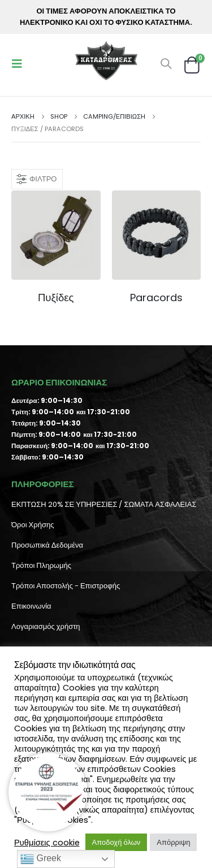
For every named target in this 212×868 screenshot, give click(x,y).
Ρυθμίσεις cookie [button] (47, 843)
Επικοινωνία (31, 606)
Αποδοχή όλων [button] (116, 842)
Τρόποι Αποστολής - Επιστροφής (66, 586)
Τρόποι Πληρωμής (41, 565)
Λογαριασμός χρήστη (46, 626)
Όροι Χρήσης (33, 525)
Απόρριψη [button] (173, 842)
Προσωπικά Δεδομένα (47, 545)
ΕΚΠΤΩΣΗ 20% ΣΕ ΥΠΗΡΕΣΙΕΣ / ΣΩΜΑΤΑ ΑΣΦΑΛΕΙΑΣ (104, 504)
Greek (41, 859)
